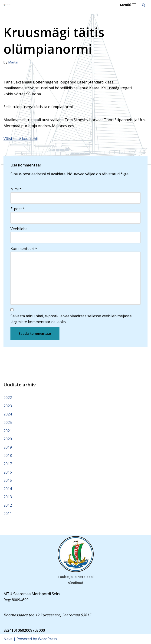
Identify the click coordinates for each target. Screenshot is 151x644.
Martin (13, 62)
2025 (8, 422)
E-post (18, 209)
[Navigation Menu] (128, 5)
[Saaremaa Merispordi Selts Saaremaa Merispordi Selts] (7, 5)
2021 (8, 431)
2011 (8, 514)
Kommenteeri (24, 249)
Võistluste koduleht (20, 139)
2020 (8, 439)
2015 (8, 480)
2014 (8, 489)
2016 (8, 472)
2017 (8, 464)
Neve (8, 639)
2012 (8, 505)
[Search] (143, 5)
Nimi (16, 189)
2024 (8, 414)
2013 (8, 497)
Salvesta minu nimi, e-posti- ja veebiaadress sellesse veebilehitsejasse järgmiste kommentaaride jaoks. (71, 319)
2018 (8, 455)
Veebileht (19, 229)
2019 (8, 447)
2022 (8, 398)
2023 (8, 406)
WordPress (48, 639)
